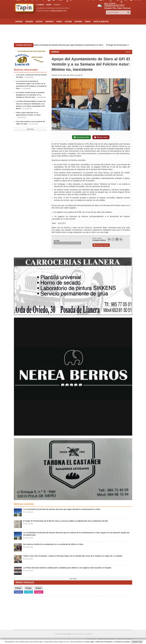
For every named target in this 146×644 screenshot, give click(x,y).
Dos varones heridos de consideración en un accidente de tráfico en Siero (53, 544)
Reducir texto (101, 137)
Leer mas (30, 129)
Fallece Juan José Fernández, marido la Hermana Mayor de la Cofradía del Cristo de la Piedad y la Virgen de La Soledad (73, 556)
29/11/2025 (28, 559)
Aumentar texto (81, 137)
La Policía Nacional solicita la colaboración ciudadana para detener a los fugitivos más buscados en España (67, 568)
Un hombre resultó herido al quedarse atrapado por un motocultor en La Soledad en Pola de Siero (31, 95)
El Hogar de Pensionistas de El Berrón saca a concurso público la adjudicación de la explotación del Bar (66, 521)
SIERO (128, 52)
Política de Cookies (125, 639)
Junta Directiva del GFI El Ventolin (67, 243)
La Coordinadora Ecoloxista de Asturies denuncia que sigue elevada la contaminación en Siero (69, 45)
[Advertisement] (73, 34)
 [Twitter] (109, 239)
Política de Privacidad (107, 639)
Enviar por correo (101, 245)
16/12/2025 (28, 524)
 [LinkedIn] (121, 239)
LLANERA (40, 5)
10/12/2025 (28, 547)
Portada (19, 21)
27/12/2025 (28, 512)
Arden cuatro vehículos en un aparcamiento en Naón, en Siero (28, 115)
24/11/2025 (28, 571)
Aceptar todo (137, 642)
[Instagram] (117, 239)
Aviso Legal (91, 639)
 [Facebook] (113, 239)
